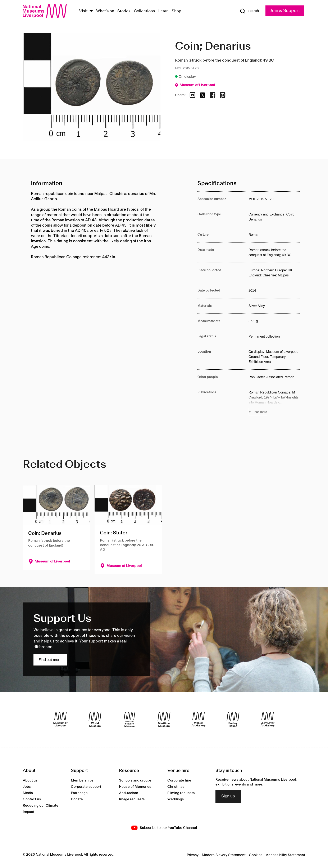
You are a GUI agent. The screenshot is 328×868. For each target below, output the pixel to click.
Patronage (79, 793)
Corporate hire (179, 780)
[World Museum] (95, 720)
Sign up (228, 796)
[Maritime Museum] (164, 720)
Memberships (82, 780)
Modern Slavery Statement (224, 855)
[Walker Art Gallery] (199, 720)
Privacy (193, 855)
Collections (144, 11)
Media (28, 793)
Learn (163, 11)
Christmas (176, 787)
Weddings (176, 799)
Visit (83, 11)
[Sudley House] (233, 720)
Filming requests (181, 793)
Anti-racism (129, 793)
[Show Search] (249, 11)
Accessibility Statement (286, 855)
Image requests (132, 799)
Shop (177, 11)
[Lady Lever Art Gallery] (268, 720)
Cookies (256, 855)
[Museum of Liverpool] (60, 720)
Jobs (27, 787)
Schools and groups (135, 780)
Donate (77, 799)
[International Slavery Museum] (129, 720)
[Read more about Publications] (274, 403)
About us (30, 780)
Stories (124, 11)
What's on (105, 11)
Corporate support (86, 787)
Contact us (32, 799)
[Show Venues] (91, 11)
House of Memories (135, 787)
